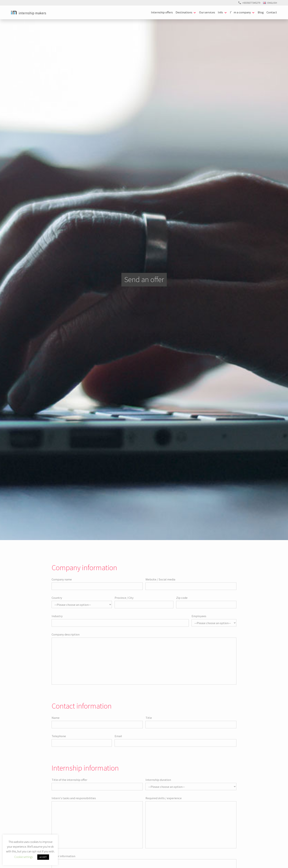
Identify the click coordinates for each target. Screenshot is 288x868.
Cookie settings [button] (24, 857)
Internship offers (162, 12)
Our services (207, 12)
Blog (261, 12)
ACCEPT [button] (43, 857)
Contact (272, 12)
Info (220, 12)
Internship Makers (32, 13)
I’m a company (240, 12)
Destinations (184, 12)
